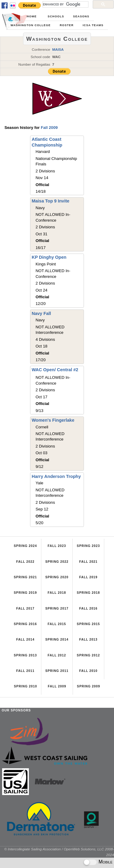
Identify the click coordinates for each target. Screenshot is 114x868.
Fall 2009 (49, 128)
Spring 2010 (26, 686)
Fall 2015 (57, 624)
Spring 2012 (88, 655)
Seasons (81, 16)
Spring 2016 (25, 624)
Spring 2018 (88, 593)
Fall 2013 (88, 640)
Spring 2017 (57, 609)
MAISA (58, 49)
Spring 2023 (88, 546)
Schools (56, 16)
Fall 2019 (88, 577)
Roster (67, 25)
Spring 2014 (57, 640)
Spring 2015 (88, 624)
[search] (65, 4)
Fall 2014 (25, 640)
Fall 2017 (25, 609)
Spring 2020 (57, 577)
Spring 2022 (57, 562)
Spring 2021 (25, 577)
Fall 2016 (88, 609)
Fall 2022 (25, 562)
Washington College (31, 25)
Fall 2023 (57, 546)
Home (32, 16)
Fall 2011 (25, 671)
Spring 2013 (25, 655)
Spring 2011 (57, 671)
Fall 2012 (57, 655)
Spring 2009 (88, 686)
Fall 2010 (88, 671)
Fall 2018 (57, 593)
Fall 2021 (88, 562)
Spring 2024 (25, 546)
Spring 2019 (25, 593)
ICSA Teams (93, 25)
